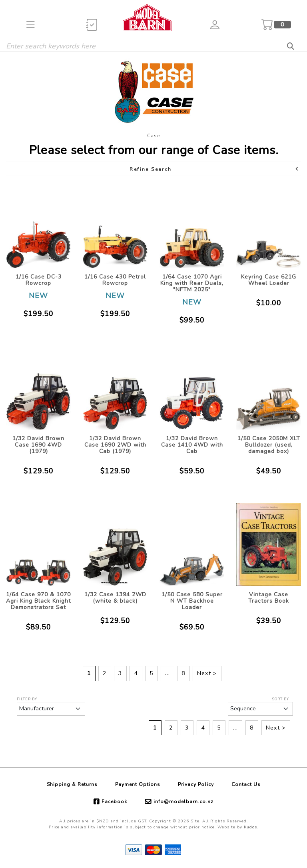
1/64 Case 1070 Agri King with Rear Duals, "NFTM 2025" (192, 283)
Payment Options (138, 784)
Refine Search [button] (214, 169)
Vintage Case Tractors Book (269, 598)
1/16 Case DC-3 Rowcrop (39, 280)
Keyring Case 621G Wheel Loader (269, 280)
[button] (31, 25)
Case (153, 136)
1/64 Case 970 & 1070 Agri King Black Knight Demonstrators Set (38, 601)
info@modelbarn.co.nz (183, 802)
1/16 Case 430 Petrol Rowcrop (115, 280)
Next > (207, 673)
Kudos (250, 827)
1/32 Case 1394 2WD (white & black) (115, 598)
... (167, 673)
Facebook (114, 802)
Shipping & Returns (72, 784)
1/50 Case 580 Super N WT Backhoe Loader (192, 601)
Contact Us (246, 784)
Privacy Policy (196, 784)
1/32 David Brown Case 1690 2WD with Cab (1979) (115, 445)
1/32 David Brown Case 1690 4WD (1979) (38, 445)
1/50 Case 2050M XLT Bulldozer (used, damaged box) (269, 445)
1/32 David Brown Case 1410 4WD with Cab (192, 445)
